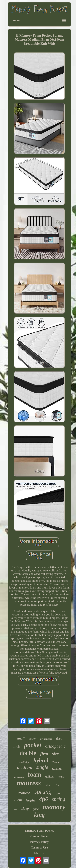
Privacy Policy (39, 842)
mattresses (19, 777)
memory (54, 807)
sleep (25, 808)
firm (44, 754)
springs (61, 777)
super (32, 738)
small (21, 738)
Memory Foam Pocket (39, 831)
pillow (48, 786)
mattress (29, 783)
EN (36, 853)
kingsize (30, 801)
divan (59, 785)
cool (58, 794)
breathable (57, 769)
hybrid (41, 760)
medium (25, 767)
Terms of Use (39, 847)
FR (43, 853)
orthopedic (46, 739)
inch (17, 746)
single (42, 767)
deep (59, 739)
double (28, 753)
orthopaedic (55, 746)
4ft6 (44, 799)
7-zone (56, 762)
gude (36, 809)
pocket (33, 745)
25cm (18, 800)
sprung (43, 791)
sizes (15, 810)
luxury (24, 761)
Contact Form (39, 836)
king (39, 815)
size (55, 754)
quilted (49, 777)
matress (24, 793)
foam (34, 775)
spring (58, 799)
